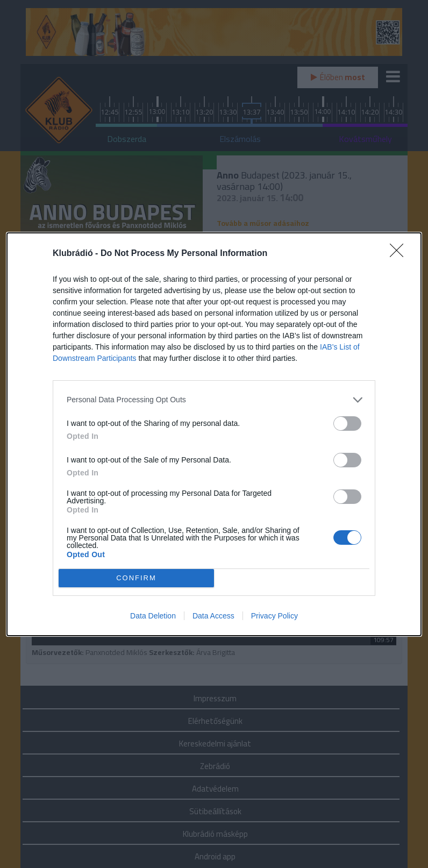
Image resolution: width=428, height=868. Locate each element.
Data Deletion (153, 616)
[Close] (400, 254)
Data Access (213, 616)
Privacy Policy (274, 616)
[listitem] (214, 400)
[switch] (347, 424)
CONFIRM (136, 577)
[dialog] (214, 434)
